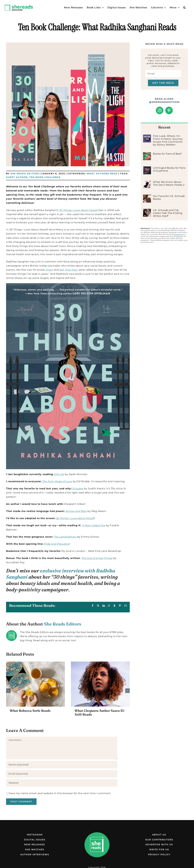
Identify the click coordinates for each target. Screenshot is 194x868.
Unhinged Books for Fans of (169, 169)
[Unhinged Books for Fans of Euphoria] (147, 168)
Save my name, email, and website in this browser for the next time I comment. (60, 793)
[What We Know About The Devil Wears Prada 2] (147, 183)
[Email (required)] (62, 774)
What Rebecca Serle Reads (30, 711)
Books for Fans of (167, 154)
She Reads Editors (25, 174)
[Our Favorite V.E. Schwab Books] (147, 197)
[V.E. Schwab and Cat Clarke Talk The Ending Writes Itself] (147, 211)
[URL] (62, 783)
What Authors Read (102, 174)
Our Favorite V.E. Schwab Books (169, 198)
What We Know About (169, 183)
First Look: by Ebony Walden (168, 140)
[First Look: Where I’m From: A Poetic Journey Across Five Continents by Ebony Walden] (147, 137)
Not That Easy (69, 270)
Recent (164, 127)
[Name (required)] (62, 765)
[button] (184, 8)
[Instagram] (160, 110)
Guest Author (17, 177)
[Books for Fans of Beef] (147, 154)
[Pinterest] (169, 110)
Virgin (49, 270)
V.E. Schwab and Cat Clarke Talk (168, 213)
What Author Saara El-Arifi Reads (100, 712)
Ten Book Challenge (45, 177)
